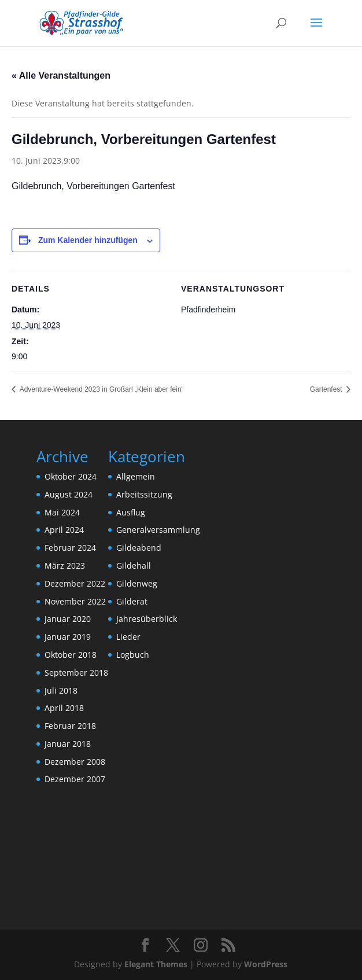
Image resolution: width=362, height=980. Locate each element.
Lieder (128, 637)
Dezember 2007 (75, 779)
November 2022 (75, 601)
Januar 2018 (68, 744)
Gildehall (134, 565)
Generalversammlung (158, 530)
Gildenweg (137, 583)
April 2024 (64, 530)
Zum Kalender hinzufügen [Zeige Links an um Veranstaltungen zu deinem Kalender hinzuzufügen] (88, 240)
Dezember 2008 (75, 762)
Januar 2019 (68, 637)
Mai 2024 (62, 512)
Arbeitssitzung (144, 494)
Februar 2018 (70, 726)
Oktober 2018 (71, 655)
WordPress (266, 964)
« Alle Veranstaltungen (61, 75)
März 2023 (65, 565)
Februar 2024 (70, 548)
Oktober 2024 (71, 476)
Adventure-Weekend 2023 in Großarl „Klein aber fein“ (101, 389)
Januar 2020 (68, 619)
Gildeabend (139, 548)
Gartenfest (327, 389)
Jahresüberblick (147, 619)
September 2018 (76, 673)
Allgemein (136, 476)
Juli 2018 (61, 690)
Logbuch (133, 655)
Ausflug (131, 512)
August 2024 (69, 494)
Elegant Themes (156, 964)
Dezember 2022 (75, 583)
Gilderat (132, 601)
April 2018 (64, 708)
